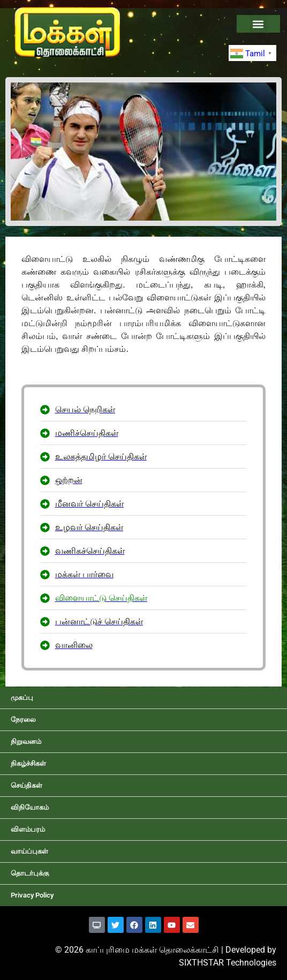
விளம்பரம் (28, 829)
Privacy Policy (32, 895)
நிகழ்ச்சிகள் (28, 763)
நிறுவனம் (26, 741)
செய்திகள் (27, 785)
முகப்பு (22, 698)
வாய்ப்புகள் (29, 851)
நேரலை (23, 719)
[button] (258, 24)
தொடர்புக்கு (30, 873)
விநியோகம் (30, 807)
